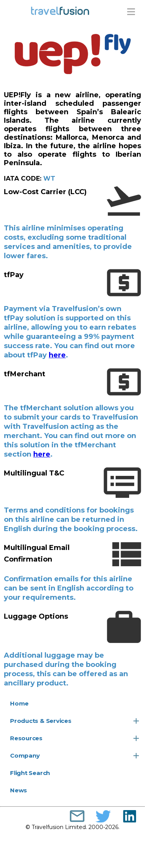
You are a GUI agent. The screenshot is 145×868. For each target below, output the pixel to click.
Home (19, 703)
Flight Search (30, 773)
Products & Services (41, 721)
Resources (26, 738)
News (19, 790)
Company (25, 755)
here (57, 355)
